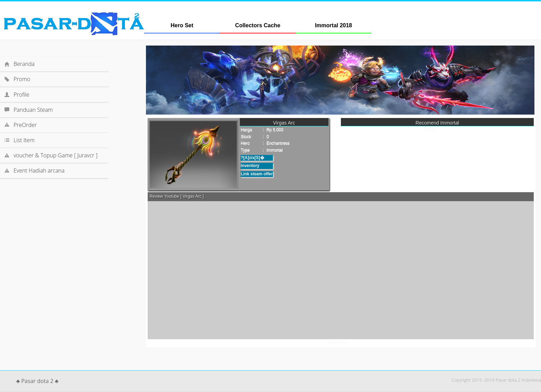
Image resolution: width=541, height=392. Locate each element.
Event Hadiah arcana (39, 170)
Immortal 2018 (334, 25)
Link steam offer (257, 174)
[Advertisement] (61, 199)
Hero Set (182, 25)
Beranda (24, 64)
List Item (54, 140)
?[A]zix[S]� (253, 158)
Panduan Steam (33, 110)
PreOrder (25, 125)
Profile (21, 95)
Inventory (250, 166)
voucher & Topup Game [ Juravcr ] (55, 155)
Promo (22, 79)
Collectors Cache (258, 25)
